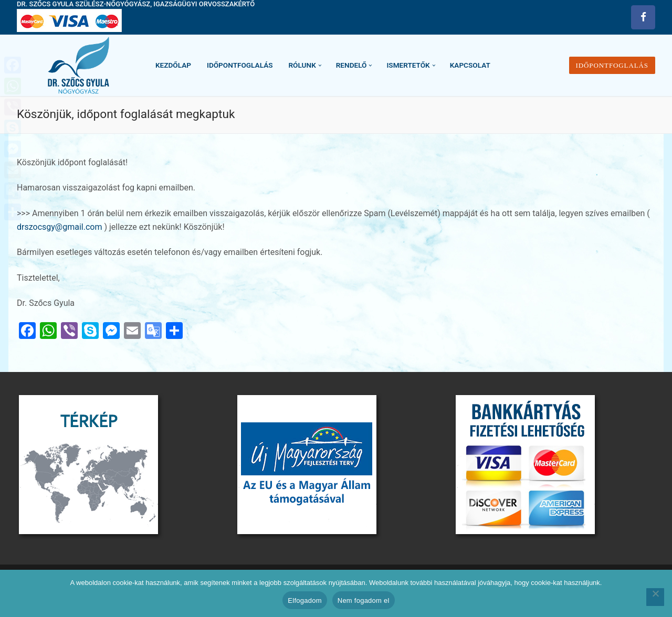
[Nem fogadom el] (655, 597)
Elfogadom (304, 600)
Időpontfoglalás (612, 65)
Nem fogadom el (364, 600)
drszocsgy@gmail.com (60, 227)
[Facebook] (643, 17)
